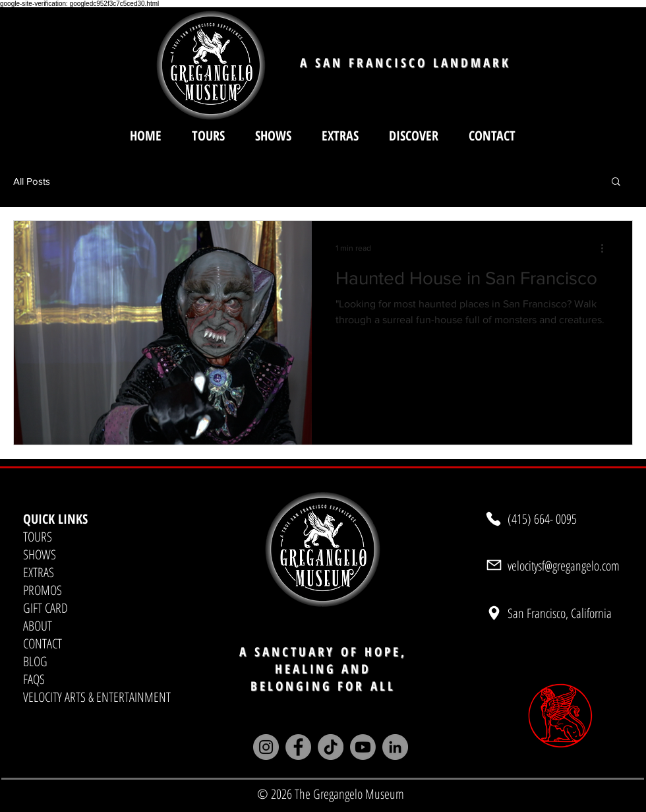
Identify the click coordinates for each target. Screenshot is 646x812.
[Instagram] (266, 747)
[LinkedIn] (395, 747)
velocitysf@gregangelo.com (564, 566)
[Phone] (493, 519)
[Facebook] (298, 747)
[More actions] (606, 248)
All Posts (32, 181)
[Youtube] (363, 747)
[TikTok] (331, 747)
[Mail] (494, 565)
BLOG (35, 661)
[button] (414, 136)
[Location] (494, 613)
